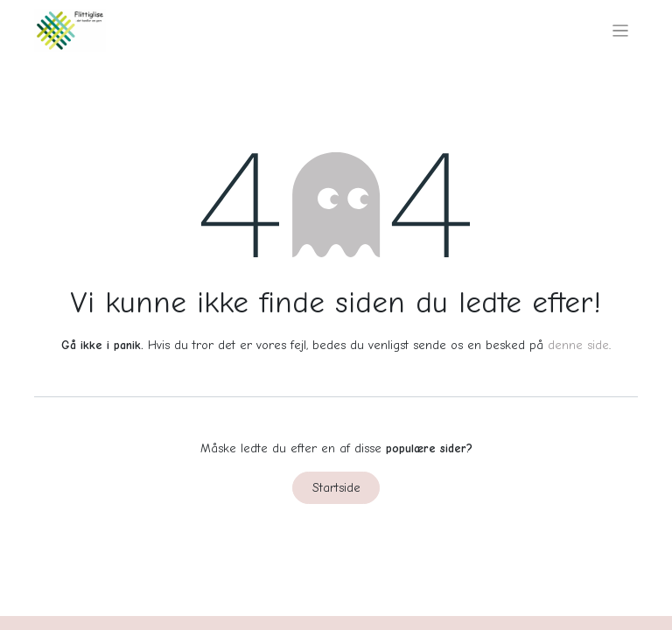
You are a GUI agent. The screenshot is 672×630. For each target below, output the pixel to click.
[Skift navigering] (621, 31)
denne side (578, 345)
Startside (336, 488)
